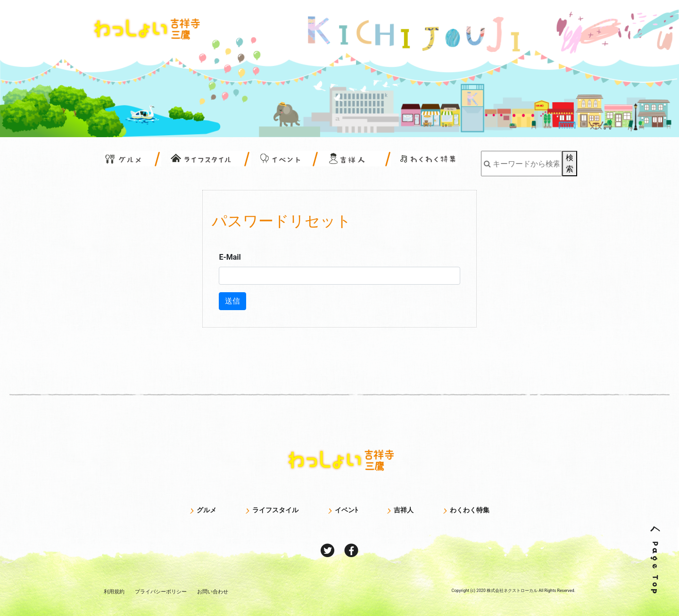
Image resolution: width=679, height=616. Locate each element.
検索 (570, 163)
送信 (232, 301)
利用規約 (114, 591)
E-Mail (230, 257)
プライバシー (161, 591)
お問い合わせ (213, 591)
